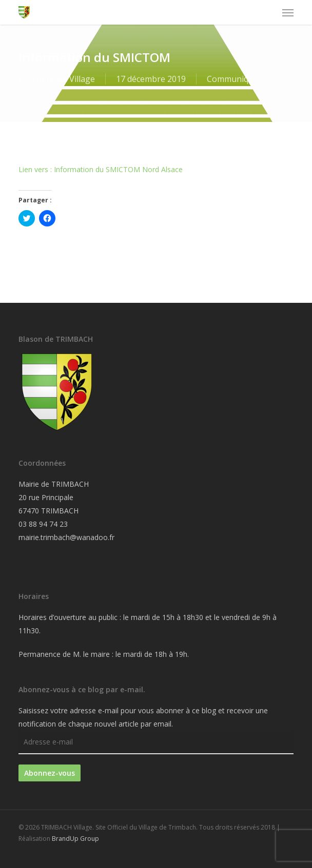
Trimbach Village (63, 79)
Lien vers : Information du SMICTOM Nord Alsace (101, 169)
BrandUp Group (75, 839)
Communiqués (235, 79)
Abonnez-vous (50, 773)
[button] (288, 12)
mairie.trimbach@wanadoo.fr (66, 537)
